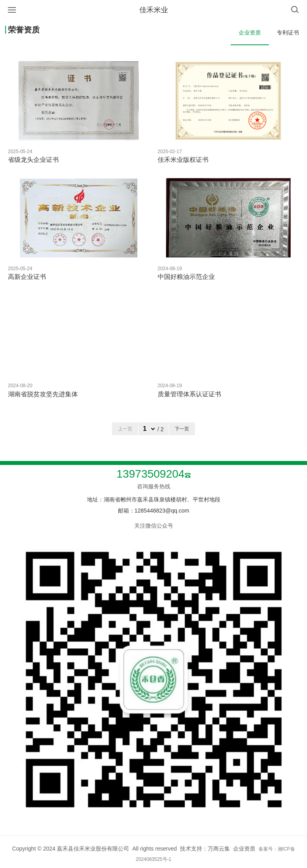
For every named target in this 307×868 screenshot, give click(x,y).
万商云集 (219, 849)
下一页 (182, 429)
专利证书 (288, 33)
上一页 (125, 429)
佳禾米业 (154, 10)
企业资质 (250, 33)
